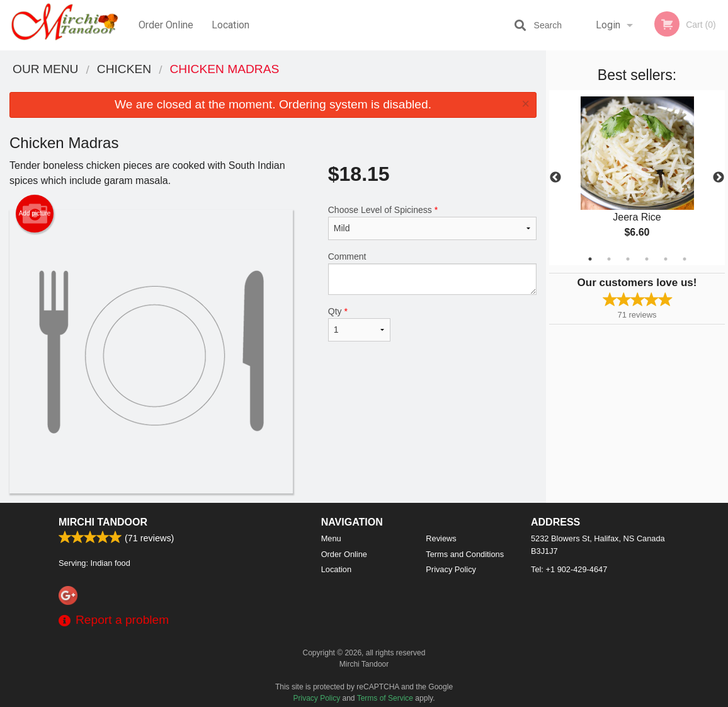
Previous (555, 178)
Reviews (441, 538)
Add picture (35, 214)
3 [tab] (628, 259)
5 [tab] (666, 259)
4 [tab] (647, 259)
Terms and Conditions (465, 554)
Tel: (569, 569)
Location (230, 25)
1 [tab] (590, 259)
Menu (331, 538)
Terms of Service (385, 698)
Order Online (166, 25)
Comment (432, 273)
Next (719, 178)
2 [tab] (609, 259)
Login (608, 25)
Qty (360, 324)
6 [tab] (685, 259)
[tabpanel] (637, 178)
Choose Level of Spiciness (432, 222)
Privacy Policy (451, 569)
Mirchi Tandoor (103, 522)
